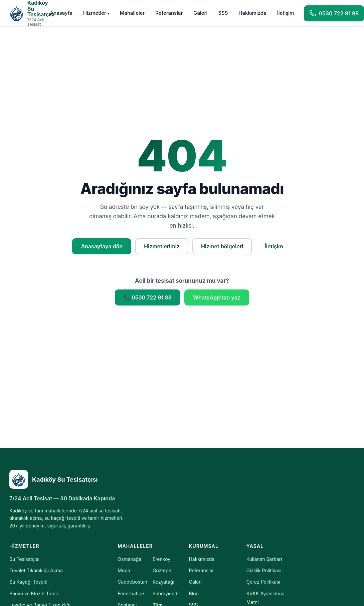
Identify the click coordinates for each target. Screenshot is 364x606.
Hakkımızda (252, 13)
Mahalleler (132, 13)
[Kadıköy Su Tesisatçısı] (69, 479)
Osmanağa (129, 559)
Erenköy (161, 559)
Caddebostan (132, 582)
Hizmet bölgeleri (222, 246)
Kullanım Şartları (264, 559)
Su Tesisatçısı (24, 559)
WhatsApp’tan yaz (217, 297)
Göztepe (162, 570)
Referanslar (169, 13)
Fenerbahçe (131, 593)
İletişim (286, 13)
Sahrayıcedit (166, 593)
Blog (194, 593)
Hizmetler (96, 13)
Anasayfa (61, 13)
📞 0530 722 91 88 (148, 297)
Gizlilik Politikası (264, 570)
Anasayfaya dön (102, 246)
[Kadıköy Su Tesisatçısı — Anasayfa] (25, 13)
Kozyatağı (163, 582)
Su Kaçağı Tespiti (28, 582)
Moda (124, 570)
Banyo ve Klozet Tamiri (34, 593)
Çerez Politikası (263, 582)
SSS (223, 13)
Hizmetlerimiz (162, 246)
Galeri (200, 13)
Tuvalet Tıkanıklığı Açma (36, 570)
